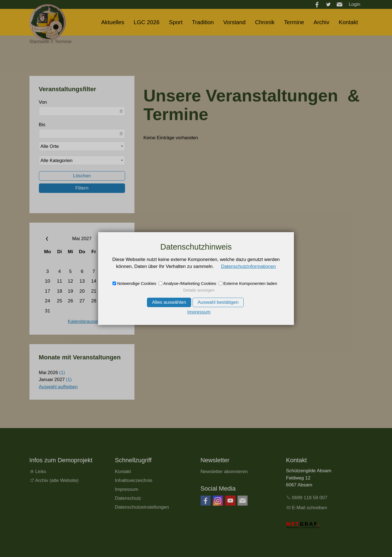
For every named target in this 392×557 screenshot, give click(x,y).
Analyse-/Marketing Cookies (190, 283)
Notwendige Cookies (137, 283)
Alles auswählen (169, 302)
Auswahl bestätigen (218, 302)
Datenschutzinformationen (248, 266)
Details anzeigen (199, 290)
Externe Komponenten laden (250, 283)
